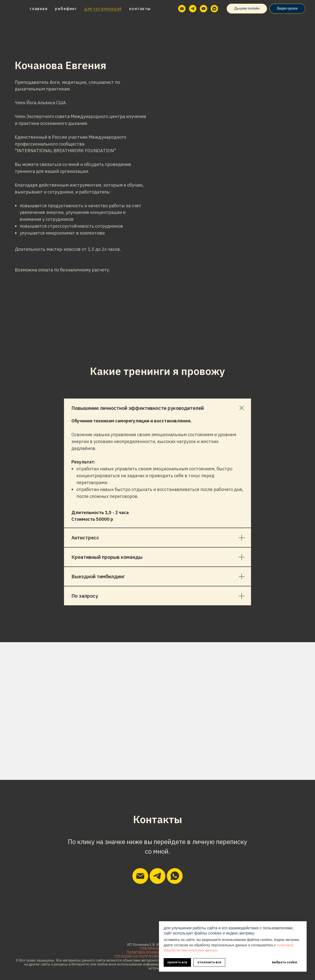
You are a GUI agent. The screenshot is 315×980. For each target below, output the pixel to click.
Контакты (140, 9)
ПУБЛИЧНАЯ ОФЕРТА (158, 949)
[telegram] (193, 9)
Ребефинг (66, 9)
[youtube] (204, 9)
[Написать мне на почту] (140, 876)
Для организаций (103, 9)
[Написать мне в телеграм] (157, 876)
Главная (39, 9)
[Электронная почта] (182, 9)
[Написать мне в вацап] (175, 876)
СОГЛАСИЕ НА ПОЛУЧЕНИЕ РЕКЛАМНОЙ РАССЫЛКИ (157, 956)
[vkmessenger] (214, 9)
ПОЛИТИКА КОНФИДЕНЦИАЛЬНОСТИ (157, 952)
